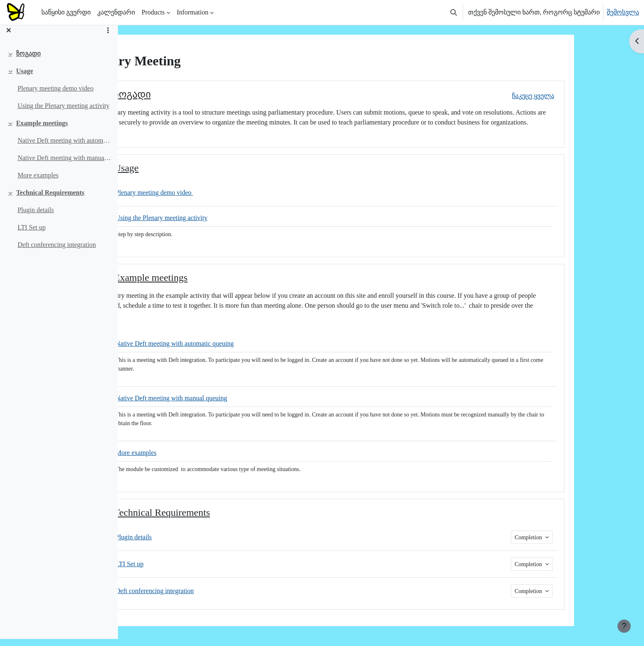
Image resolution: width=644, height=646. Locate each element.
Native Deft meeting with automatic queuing (64, 147)
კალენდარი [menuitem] (116, 12)
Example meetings (42, 130)
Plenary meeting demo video (55, 95)
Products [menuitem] (153, 12)
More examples (38, 182)
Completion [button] (578, 537)
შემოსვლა (623, 12)
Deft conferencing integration (56, 252)
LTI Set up (31, 234)
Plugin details (36, 217)
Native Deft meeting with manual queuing (64, 165)
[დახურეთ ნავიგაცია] (9, 37)
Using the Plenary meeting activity (63, 113)
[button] (454, 12)
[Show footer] (624, 626)
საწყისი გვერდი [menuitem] (66, 12)
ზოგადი (28, 61)
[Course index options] (108, 37)
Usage (25, 78)
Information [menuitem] (192, 12)
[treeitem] (59, 61)
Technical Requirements (50, 200)
